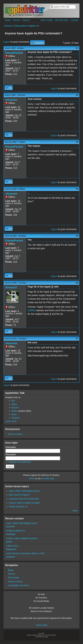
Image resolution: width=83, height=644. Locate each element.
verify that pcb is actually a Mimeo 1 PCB (25, 553)
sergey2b (10, 557)
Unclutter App (47, 478)
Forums (17, 20)
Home (8, 20)
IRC (13, 401)
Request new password (20, 462)
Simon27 (11, 287)
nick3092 (10, 527)
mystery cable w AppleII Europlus (24, 503)
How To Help (46, 20)
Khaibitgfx (11, 534)
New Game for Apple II (19, 495)
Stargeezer (11, 549)
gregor (9, 542)
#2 (77, 95)
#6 (77, 283)
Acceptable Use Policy (19, 585)
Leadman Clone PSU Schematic (24, 499)
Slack (14, 414)
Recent (26, 20)
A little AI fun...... (14, 546)
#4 (77, 189)
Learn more (11, 421)
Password (11, 455)
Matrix (14, 404)
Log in (7, 42)
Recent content (15, 434)
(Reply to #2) (33, 142)
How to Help (41, 625)
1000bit (31, 310)
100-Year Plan (62, 20)
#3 (77, 142)
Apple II (33, 26)
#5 (77, 236)
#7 (77, 339)
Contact (75, 20)
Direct (32, 478)
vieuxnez (11, 100)
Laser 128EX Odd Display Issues (24, 491)
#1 (77, 48)
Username (11, 447)
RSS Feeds (13, 578)
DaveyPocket (14, 53)
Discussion (21, 26)
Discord (15, 408)
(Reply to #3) (33, 189)
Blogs (11, 570)
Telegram (16, 418)
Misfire (14, 411)
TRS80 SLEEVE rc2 (18, 507)
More (75, 511)
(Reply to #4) (34, 236)
